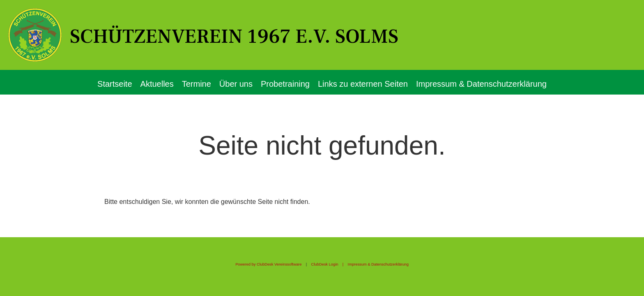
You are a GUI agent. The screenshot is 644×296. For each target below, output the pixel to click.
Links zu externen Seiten (363, 84)
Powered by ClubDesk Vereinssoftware (268, 264)
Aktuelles (157, 84)
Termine (197, 84)
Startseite (115, 84)
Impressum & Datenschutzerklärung (481, 84)
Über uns (236, 84)
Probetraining (285, 84)
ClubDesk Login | (330, 264)
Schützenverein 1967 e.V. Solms (234, 37)
